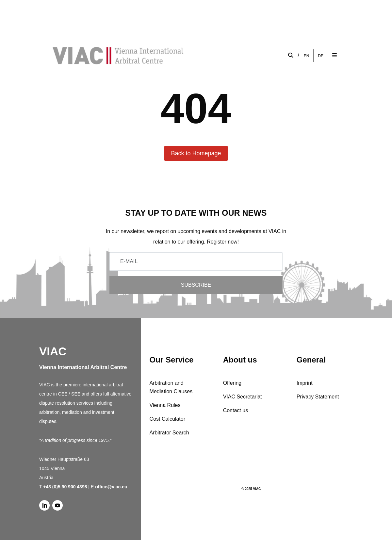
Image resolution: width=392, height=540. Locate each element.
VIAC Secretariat (243, 397)
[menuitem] (307, 56)
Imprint (305, 383)
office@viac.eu (111, 487)
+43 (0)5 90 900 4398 (65, 487)
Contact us (236, 410)
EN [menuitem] (307, 56)
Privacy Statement (318, 397)
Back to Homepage (196, 153)
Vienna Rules (165, 405)
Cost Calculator (167, 419)
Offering (232, 383)
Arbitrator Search (169, 433)
